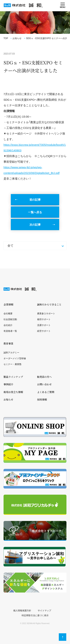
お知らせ (17, 38)
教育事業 (8, 344)
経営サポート (44, 331)
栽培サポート (44, 319)
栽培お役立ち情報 (13, 392)
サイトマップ (44, 611)
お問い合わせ (44, 384)
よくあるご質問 (46, 392)
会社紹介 (8, 325)
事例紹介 (8, 384)
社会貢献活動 (10, 319)
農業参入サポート (46, 314)
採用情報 (42, 399)
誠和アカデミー (11, 353)
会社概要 (8, 314)
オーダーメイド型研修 (15, 358)
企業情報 (8, 304)
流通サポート (44, 325)
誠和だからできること (49, 304)
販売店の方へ (44, 377)
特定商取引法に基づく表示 (35, 615)
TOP (6, 38)
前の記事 (35, 200)
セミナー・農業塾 (13, 364)
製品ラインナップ (13, 377)
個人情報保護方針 (22, 611)
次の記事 (35, 225)
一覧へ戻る (35, 212)
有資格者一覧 (10, 331)
